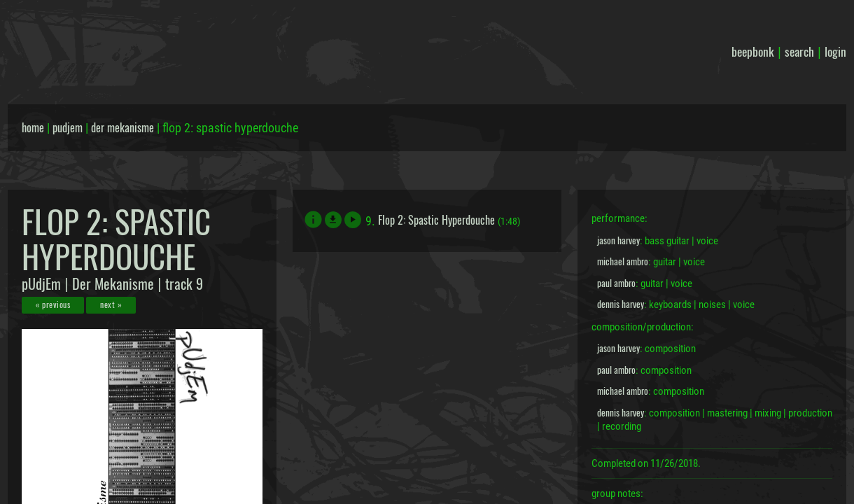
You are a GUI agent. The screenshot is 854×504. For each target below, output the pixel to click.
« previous (53, 304)
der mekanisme (122, 127)
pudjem (68, 127)
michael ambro (623, 261)
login (835, 51)
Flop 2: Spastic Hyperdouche (436, 220)
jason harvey (618, 240)
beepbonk (753, 51)
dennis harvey (621, 304)
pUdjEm (41, 283)
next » (111, 304)
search (799, 51)
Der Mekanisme (113, 283)
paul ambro (616, 283)
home (33, 127)
